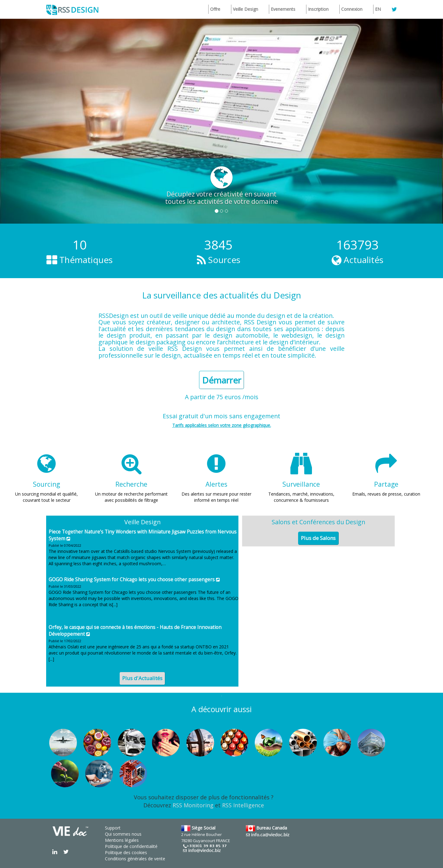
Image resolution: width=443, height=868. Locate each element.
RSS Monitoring (193, 805)
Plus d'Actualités (142, 678)
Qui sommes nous (123, 834)
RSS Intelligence (243, 805)
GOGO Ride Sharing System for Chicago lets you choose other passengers (132, 580)
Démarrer (222, 380)
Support (113, 828)
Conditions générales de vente (135, 859)
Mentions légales (122, 840)
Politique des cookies (126, 852)
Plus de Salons (318, 538)
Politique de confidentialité (131, 846)
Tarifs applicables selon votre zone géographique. (222, 425)
